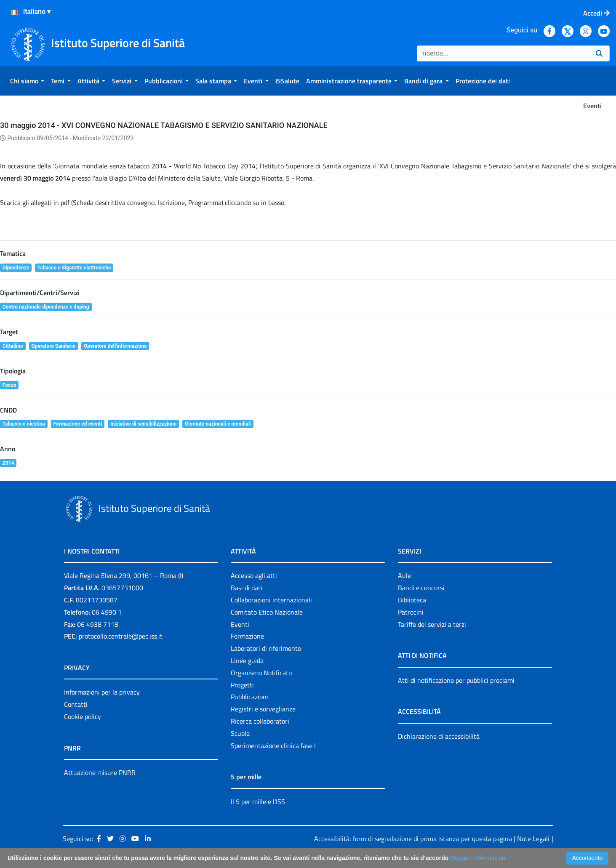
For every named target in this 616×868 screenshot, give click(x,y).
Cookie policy (83, 716)
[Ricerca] (503, 53)
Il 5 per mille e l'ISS (258, 801)
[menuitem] (27, 81)
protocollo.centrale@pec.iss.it (121, 636)
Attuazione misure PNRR (100, 772)
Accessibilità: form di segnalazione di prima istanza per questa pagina (413, 839)
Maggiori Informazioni (478, 858)
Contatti (76, 704)
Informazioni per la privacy (102, 692)
